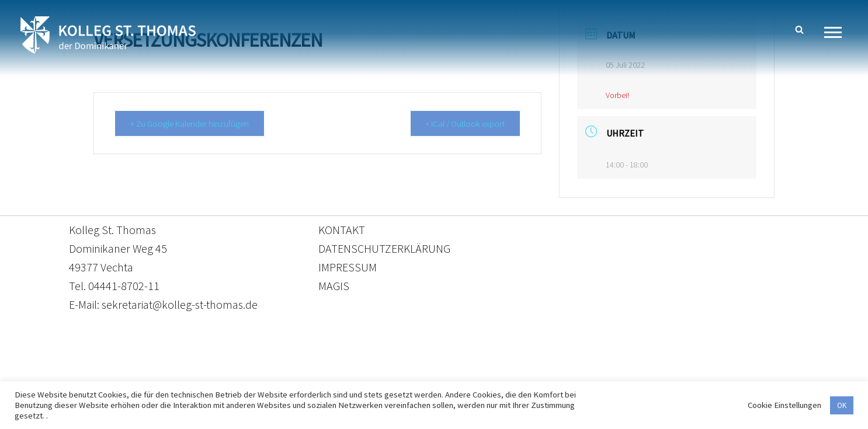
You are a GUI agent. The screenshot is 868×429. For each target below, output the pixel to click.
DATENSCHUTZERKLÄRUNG (384, 248)
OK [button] (842, 405)
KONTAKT (342, 230)
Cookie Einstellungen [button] (784, 405)
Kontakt (324, 374)
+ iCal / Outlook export (464, 123)
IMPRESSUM (348, 267)
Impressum (530, 374)
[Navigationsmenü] (837, 32)
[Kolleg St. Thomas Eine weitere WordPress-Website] (108, 35)
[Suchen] (799, 29)
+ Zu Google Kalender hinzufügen (191, 123)
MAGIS (334, 286)
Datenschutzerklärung (422, 374)
